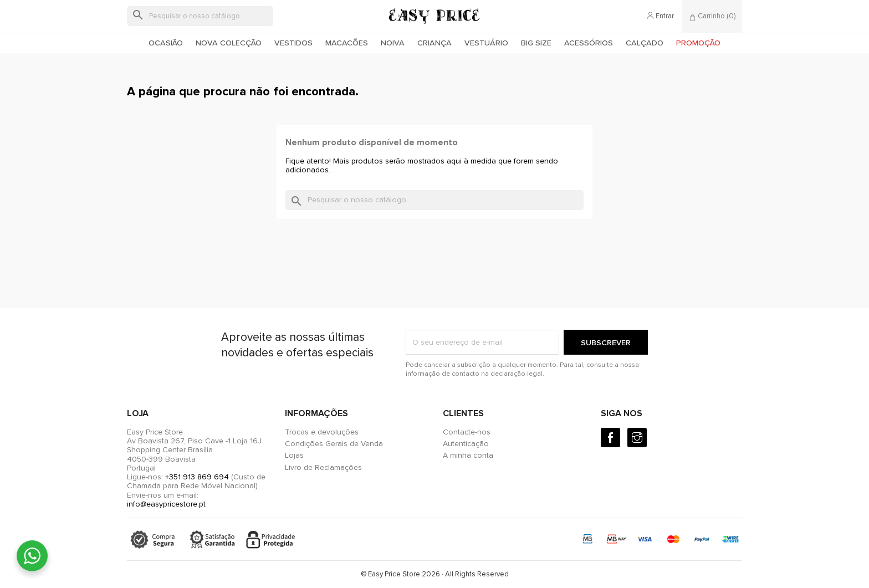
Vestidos (293, 43)
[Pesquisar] (200, 16)
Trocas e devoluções (322, 432)
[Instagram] (637, 438)
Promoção (698, 43)
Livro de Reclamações (323, 467)
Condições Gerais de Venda (334, 444)
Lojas (294, 455)
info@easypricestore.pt (166, 504)
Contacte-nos (467, 432)
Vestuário (486, 43)
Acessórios (589, 43)
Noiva (393, 43)
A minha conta (468, 455)
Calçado (645, 43)
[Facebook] (610, 438)
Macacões (347, 43)
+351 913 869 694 (197, 477)
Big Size (536, 43)
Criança (434, 43)
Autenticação (466, 444)
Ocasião (166, 43)
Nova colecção (229, 43)
